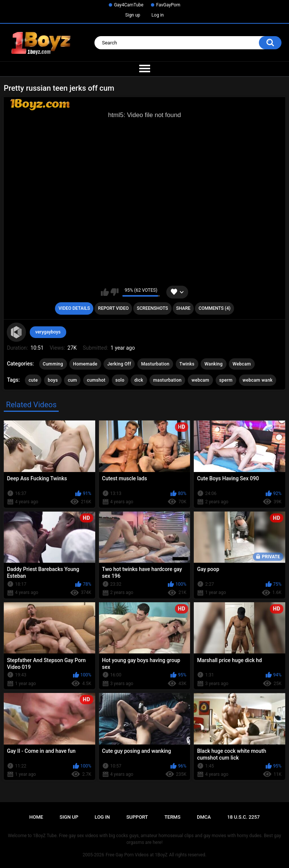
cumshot (96, 380)
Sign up (133, 15)
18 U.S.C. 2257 (244, 817)
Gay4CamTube (129, 5)
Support (137, 817)
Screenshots (153, 308)
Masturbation (155, 364)
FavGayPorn (168, 5)
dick (139, 380)
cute (33, 380)
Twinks (187, 364)
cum (72, 380)
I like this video (105, 292)
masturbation (167, 380)
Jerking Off (119, 364)
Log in (158, 15)
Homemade (85, 364)
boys (53, 380)
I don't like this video (115, 292)
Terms (173, 817)
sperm (226, 380)
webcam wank (258, 380)
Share (183, 308)
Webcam (242, 364)
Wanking (213, 364)
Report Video (113, 308)
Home (36, 817)
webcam (200, 380)
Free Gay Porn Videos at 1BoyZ (137, 855)
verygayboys (48, 332)
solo (120, 380)
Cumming (53, 364)
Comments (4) (215, 308)
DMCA (204, 817)
